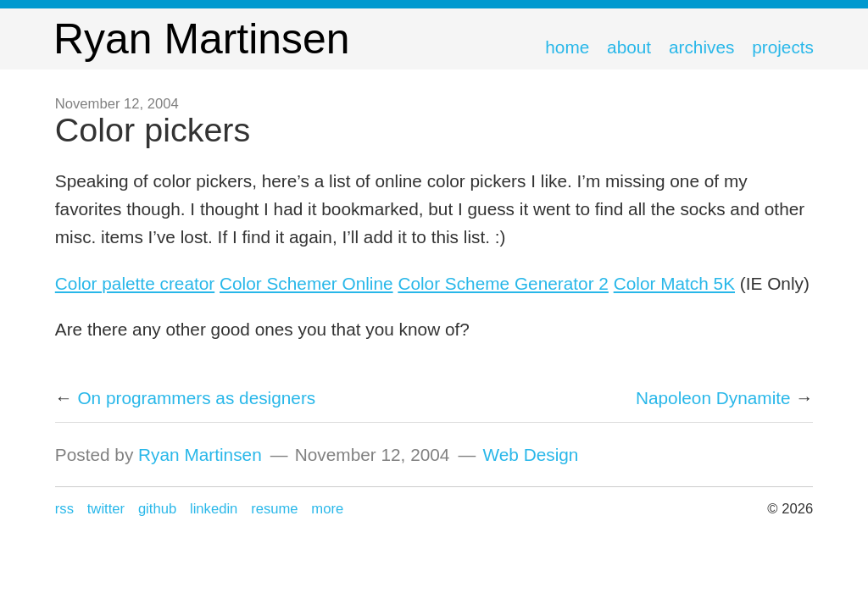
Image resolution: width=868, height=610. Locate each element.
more (327, 509)
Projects (783, 47)
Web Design (530, 455)
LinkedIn (214, 509)
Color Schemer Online (306, 283)
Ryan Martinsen (200, 455)
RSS (64, 509)
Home (567, 47)
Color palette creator (135, 283)
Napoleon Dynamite (713, 398)
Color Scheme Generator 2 (503, 283)
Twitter (106, 509)
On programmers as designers (196, 398)
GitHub (157, 509)
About (629, 47)
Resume (274, 509)
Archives (701, 47)
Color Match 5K (674, 283)
